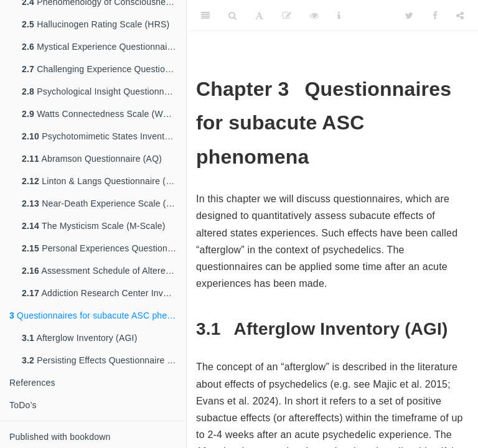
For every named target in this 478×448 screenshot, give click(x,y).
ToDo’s (23, 405)
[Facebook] (435, 16)
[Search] (232, 16)
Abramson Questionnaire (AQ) (92, 159)
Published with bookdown (60, 437)
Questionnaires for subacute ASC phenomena (98, 315)
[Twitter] (409, 16)
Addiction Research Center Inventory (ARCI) (104, 293)
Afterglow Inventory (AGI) (80, 338)
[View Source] (314, 16)
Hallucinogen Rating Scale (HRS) (96, 24)
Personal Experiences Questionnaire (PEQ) (104, 248)
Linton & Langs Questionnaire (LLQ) (104, 181)
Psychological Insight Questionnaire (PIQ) (104, 91)
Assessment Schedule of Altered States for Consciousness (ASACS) (104, 271)
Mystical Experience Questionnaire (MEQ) (104, 47)
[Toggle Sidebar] (205, 16)
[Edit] (287, 16)
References (32, 383)
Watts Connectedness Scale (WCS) (100, 114)
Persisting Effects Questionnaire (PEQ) (104, 360)
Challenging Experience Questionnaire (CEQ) (104, 69)
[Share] (460, 16)
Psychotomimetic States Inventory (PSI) (104, 136)
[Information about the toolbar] (339, 16)
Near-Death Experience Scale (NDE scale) (104, 203)
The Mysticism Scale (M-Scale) (94, 226)
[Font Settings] (259, 16)
